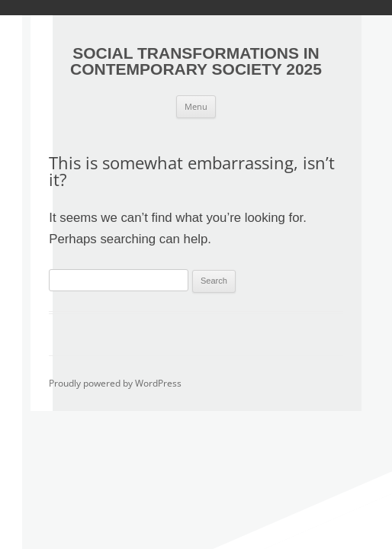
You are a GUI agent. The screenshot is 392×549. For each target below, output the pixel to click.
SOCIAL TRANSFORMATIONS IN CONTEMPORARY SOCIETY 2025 (196, 61)
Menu (196, 106)
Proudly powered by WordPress (115, 383)
